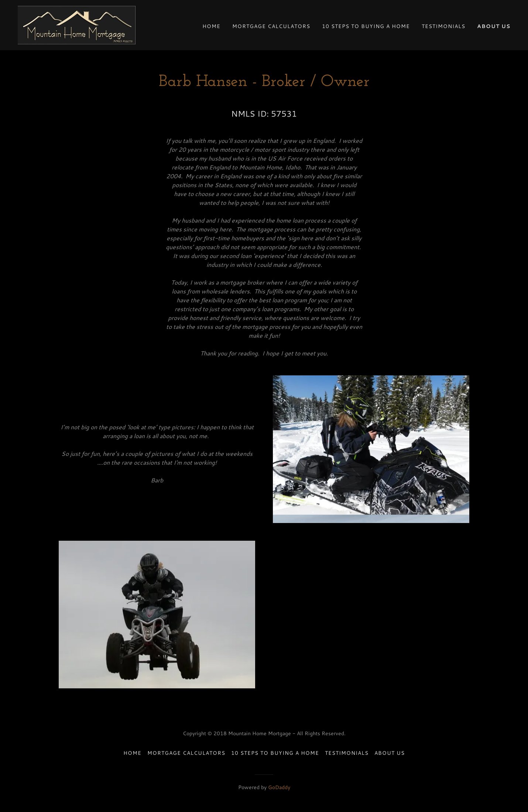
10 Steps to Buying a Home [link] (366, 26)
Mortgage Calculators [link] (271, 26)
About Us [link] (494, 26)
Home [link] (211, 26)
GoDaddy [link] (279, 787)
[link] (77, 24)
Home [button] (132, 753)
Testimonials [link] (443, 26)
